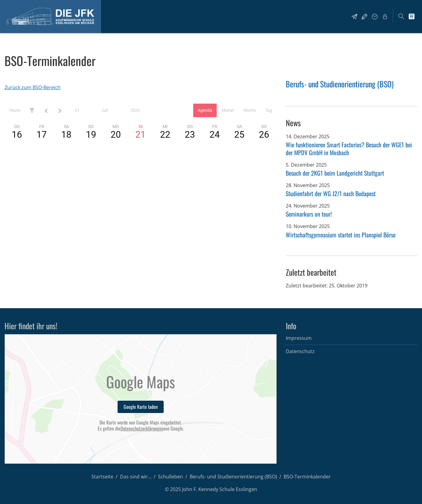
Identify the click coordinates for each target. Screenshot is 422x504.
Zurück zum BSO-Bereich (33, 87)
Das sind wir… (136, 477)
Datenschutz (300, 351)
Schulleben (170, 477)
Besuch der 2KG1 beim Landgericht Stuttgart (335, 173)
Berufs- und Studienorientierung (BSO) (340, 84)
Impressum (299, 338)
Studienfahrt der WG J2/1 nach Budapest (331, 193)
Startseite (102, 477)
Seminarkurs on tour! (309, 214)
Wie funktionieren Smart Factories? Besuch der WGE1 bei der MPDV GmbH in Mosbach (349, 149)
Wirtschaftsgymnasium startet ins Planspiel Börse (341, 235)
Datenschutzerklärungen (142, 429)
